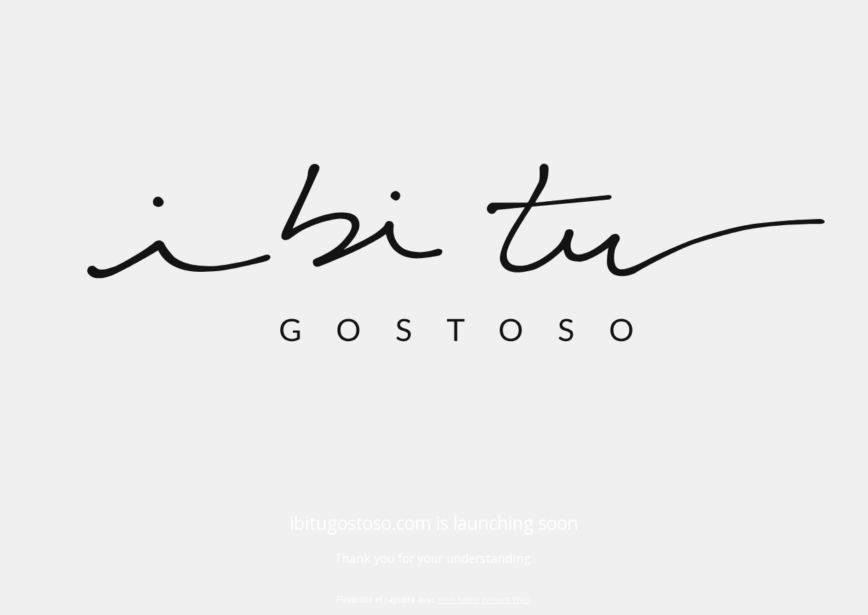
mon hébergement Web (484, 600)
